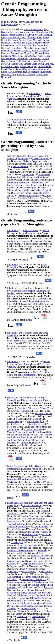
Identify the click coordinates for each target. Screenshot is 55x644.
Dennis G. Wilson (44, 413)
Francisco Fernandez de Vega (15, 53)
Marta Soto (17, 56)
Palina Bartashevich (34, 29)
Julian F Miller (45, 66)
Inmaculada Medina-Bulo (23, 440)
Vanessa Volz (46, 572)
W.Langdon (29, 22)
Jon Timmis (21, 45)
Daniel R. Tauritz (40, 527)
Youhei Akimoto (22, 51)
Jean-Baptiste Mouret (17, 182)
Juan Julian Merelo (41, 69)
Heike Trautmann (24, 61)
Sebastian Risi (16, 64)
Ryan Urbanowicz (19, 166)
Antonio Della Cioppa (30, 606)
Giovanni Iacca (25, 611)
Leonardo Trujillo (21, 72)
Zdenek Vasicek (35, 301)
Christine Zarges (35, 45)
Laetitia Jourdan (15, 424)
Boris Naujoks (29, 572)
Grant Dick (26, 519)
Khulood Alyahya (39, 558)
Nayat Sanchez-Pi (40, 585)
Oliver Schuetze (46, 64)
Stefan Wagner (26, 569)
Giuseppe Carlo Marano (32, 564)
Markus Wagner (15, 582)
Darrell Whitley (45, 482)
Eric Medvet (15, 341)
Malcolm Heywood (33, 429)
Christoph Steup (34, 37)
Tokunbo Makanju (32, 577)
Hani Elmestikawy (39, 32)
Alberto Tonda (46, 408)
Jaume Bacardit (34, 419)
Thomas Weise (34, 529)
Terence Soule (16, 48)
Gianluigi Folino (15, 120)
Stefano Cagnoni (23, 69)
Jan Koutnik (35, 59)
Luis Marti (12, 587)
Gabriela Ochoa (9, 74)
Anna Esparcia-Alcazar (31, 43)
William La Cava (15, 601)
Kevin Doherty (33, 561)
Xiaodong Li (17, 542)
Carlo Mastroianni (17, 37)
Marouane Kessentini (41, 72)
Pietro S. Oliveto (15, 529)
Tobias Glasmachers (40, 51)
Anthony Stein (25, 590)
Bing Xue (47, 341)
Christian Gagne (15, 421)
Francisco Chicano (26, 74)
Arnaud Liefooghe (29, 593)
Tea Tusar (12, 241)
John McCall (21, 585)
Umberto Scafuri (28, 609)
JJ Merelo (16, 193)
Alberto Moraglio (28, 66)
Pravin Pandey (18, 40)
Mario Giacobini (32, 48)
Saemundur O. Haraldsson (34, 579)
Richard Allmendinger (21, 437)
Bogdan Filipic (28, 516)
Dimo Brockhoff (30, 535)
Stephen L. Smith (44, 595)
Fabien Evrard (15, 35)
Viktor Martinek (34, 40)
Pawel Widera (8, 69)
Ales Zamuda (25, 532)
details (48, 107)
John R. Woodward (35, 582)
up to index (6, 22)
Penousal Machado (30, 241)
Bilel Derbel (25, 540)
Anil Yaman (16, 614)
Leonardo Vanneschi (20, 32)
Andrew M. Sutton (29, 443)
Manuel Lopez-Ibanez (17, 159)
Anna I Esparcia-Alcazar (33, 156)
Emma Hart (7, 72)
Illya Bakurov (37, 466)
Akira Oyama (34, 619)
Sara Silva (14, 43)
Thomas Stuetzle (15, 524)
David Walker (38, 616)
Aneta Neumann (45, 435)
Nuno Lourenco (27, 479)
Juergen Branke (14, 561)
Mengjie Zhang (14, 432)
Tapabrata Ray (14, 513)
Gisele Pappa (42, 299)
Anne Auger (30, 477)
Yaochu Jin (22, 616)
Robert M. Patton (39, 598)
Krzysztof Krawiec (10, 66)
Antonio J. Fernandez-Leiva (20, 550)
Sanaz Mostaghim (26, 96)
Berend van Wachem (33, 35)
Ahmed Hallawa (44, 611)
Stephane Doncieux (27, 545)
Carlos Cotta (29, 56)
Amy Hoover (36, 53)
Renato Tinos (41, 427)
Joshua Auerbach (19, 548)
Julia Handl (23, 59)
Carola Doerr (42, 74)
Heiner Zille (7, 77)
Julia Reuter (35, 93)
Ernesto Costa (30, 64)
